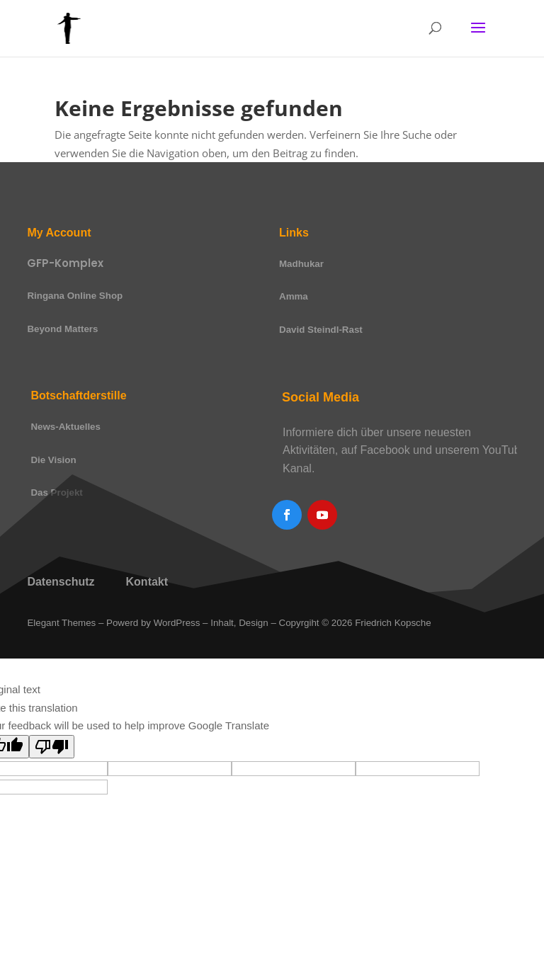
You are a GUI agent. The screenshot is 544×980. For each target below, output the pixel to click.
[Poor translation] (52, 747)
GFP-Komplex (65, 263)
